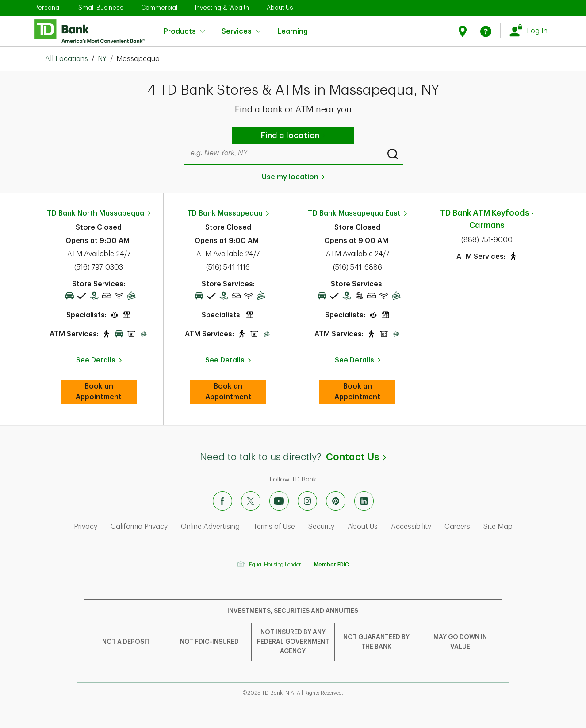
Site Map (498, 527)
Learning (293, 26)
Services (241, 31)
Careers (457, 527)
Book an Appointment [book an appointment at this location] (106, 392)
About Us (280, 8)
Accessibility (411, 527)
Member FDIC (331, 565)
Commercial (159, 8)
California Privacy (139, 527)
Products (184, 31)
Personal (48, 8)
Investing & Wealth (222, 8)
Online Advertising (210, 527)
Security (321, 527)
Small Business (101, 8)
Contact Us (356, 457)
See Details (96, 360)
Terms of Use (274, 527)
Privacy (86, 527)
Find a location (290, 135)
